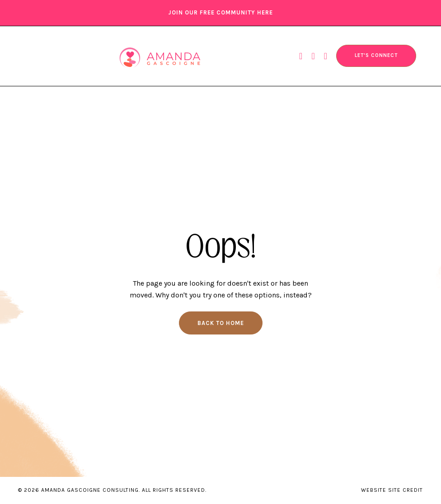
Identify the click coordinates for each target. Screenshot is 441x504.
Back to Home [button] (221, 323)
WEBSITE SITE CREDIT (392, 490)
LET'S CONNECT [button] (376, 55)
